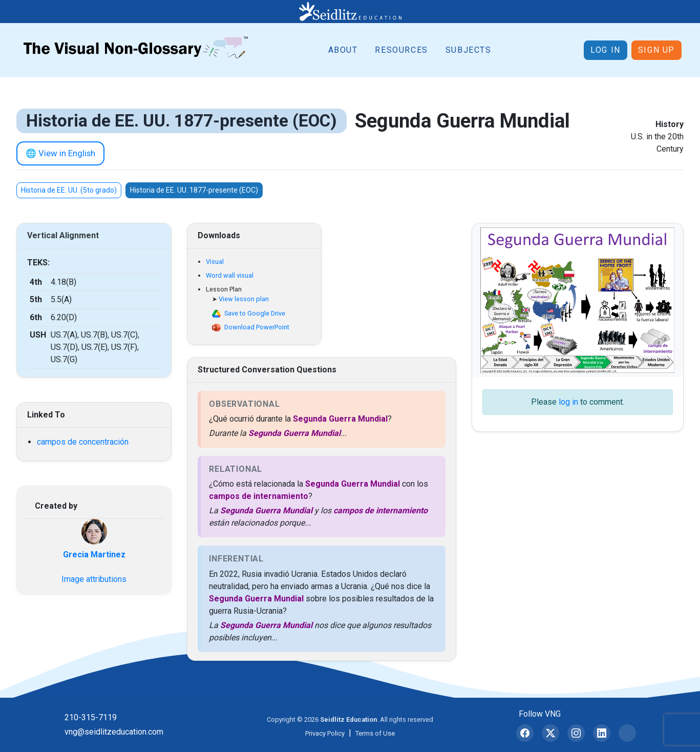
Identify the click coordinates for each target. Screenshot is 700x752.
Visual (215, 262)
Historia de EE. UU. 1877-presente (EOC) (194, 190)
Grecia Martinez (94, 555)
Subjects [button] (469, 50)
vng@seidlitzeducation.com (114, 732)
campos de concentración (83, 442)
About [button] (343, 50)
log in (568, 402)
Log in (606, 50)
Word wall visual (230, 275)
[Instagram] (576, 733)
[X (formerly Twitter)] (550, 733)
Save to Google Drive (255, 313)
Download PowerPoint (257, 327)
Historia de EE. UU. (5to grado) (69, 190)
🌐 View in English (60, 153)
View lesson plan (244, 299)
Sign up (656, 50)
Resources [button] (401, 50)
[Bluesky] (627, 733)
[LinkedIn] (602, 733)
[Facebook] (525, 733)
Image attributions (94, 579)
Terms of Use (375, 733)
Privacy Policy (325, 733)
